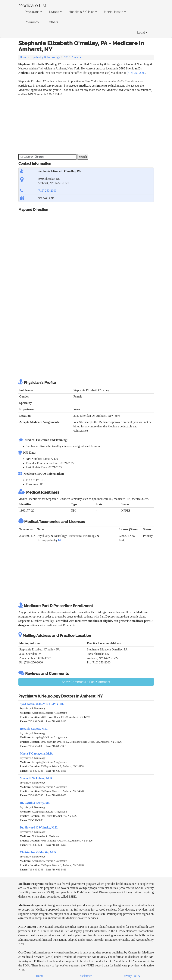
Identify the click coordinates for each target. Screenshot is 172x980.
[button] (59, 540)
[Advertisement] (87, 125)
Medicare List (32, 5)
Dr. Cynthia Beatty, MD (35, 803)
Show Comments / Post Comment (86, 682)
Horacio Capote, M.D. (34, 729)
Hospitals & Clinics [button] (83, 12)
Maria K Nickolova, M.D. (36, 778)
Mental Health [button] (115, 12)
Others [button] (55, 22)
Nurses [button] (55, 12)
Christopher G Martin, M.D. (38, 852)
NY (66, 57)
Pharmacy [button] (33, 22)
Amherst (77, 57)
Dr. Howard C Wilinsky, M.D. (39, 827)
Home (24, 57)
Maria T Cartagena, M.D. (36, 753)
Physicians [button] (33, 12)
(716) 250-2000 (136, 73)
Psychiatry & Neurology (45, 57)
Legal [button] (142, 32)
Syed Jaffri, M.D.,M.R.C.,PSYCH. (42, 704)
